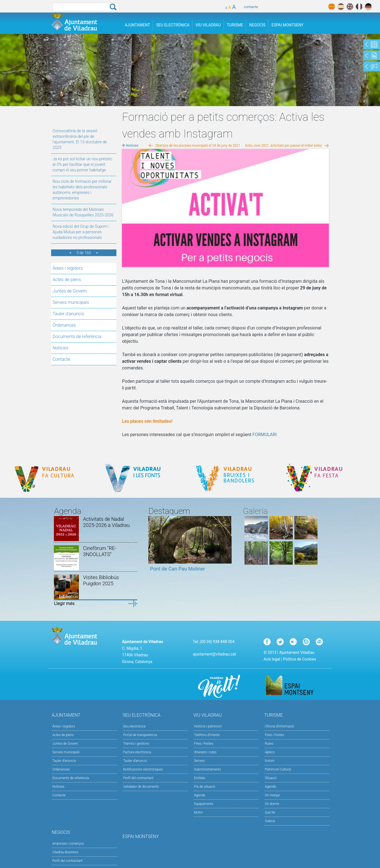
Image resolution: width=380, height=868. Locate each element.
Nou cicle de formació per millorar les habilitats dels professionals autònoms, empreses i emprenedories (82, 190)
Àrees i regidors (68, 268)
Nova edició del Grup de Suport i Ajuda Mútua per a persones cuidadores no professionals (80, 232)
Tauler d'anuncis (68, 314)
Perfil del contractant (138, 778)
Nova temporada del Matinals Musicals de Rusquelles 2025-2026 (83, 212)
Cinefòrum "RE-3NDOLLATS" (100, 551)
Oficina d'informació (279, 726)
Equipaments (203, 804)
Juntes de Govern (70, 291)
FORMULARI (265, 435)
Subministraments (207, 769)
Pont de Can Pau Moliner (177, 569)
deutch (368, 7)
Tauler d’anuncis (135, 761)
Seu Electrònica (173, 25)
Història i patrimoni (208, 726)
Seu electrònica (135, 726)
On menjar (272, 795)
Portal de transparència (140, 735)
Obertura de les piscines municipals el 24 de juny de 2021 (198, 146)
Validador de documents (141, 787)
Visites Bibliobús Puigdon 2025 (101, 580)
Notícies (60, 348)
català (332, 7)
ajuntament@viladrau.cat (214, 654)
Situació (271, 778)
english (350, 7)
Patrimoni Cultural (278, 769)
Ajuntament (137, 25)
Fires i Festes (203, 744)
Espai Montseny (287, 25)
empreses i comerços (68, 844)
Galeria (270, 821)
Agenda (199, 795)
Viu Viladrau (208, 25)
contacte (251, 7)
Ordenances (64, 325)
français (359, 7)
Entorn (270, 761)
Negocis (257, 25)
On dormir (272, 804)
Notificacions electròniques (143, 769)
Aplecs (270, 752)
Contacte (61, 359)
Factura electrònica (137, 752)
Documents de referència (77, 337)
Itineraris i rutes (205, 752)
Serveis (199, 761)
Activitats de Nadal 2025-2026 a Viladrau (106, 522)
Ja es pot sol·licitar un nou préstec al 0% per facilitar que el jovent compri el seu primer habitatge (82, 165)
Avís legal (272, 659)
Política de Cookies (300, 659)
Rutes (269, 744)
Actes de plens (67, 280)
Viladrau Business (65, 852)
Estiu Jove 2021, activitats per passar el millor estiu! (284, 146)
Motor (198, 812)
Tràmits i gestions (136, 744)
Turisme (235, 25)
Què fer (270, 812)
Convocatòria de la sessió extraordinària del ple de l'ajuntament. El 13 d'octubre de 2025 (80, 139)
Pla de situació (205, 787)
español (341, 7)
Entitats (199, 778)
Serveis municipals (71, 302)
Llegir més (64, 603)
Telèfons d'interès (207, 735)
